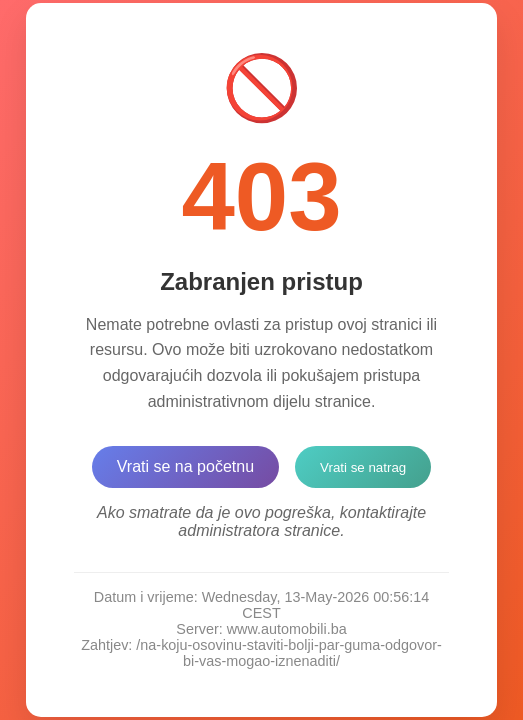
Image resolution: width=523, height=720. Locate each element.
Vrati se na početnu (185, 466)
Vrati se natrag (363, 467)
